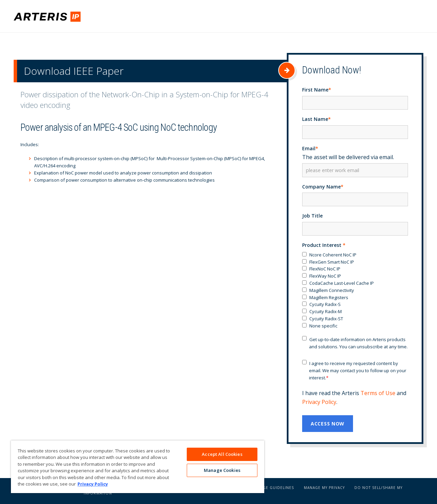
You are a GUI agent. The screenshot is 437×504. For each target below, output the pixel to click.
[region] (138, 467)
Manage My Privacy (324, 489)
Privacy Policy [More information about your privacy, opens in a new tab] (93, 484)
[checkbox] (355, 292)
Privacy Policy (319, 403)
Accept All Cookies (222, 454)
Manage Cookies (222, 471)
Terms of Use (378, 394)
